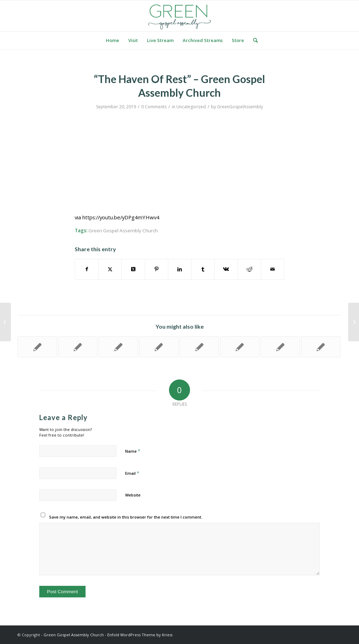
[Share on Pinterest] (157, 269)
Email (132, 473)
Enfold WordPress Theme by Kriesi (140, 635)
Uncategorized (191, 107)
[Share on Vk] (226, 269)
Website (133, 495)
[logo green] (179, 16)
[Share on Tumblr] (203, 269)
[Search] (253, 40)
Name (133, 451)
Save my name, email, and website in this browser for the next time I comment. (126, 517)
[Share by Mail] (273, 269)
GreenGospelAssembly (240, 107)
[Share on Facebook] (87, 269)
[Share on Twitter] (110, 269)
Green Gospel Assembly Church (123, 231)
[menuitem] (113, 40)
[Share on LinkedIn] (180, 269)
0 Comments (154, 107)
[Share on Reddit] (249, 269)
